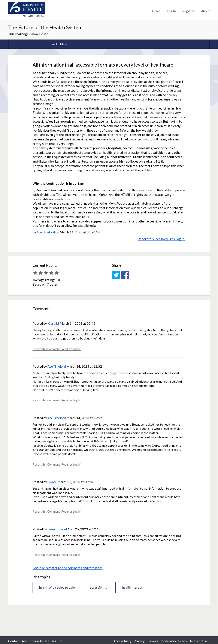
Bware (52, 482)
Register (188, 11)
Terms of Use (199, 641)
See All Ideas (59, 44)
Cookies (152, 641)
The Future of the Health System (45, 27)
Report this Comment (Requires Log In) (57, 349)
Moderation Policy (174, 641)
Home (156, 11)
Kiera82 (53, 323)
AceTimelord (46, 232)
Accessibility (122, 641)
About (205, 11)
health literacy (132, 587)
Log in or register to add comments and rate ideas (68, 568)
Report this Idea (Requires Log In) (162, 239)
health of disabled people (57, 587)
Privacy (139, 641)
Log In (171, 11)
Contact (14, 641)
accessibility (99, 587)
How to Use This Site (48, 641)
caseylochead (57, 529)
